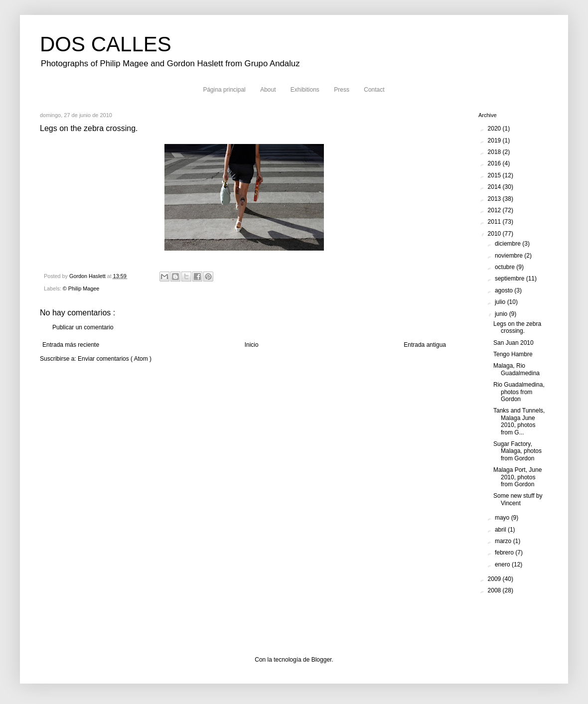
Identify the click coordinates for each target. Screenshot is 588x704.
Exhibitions (305, 90)
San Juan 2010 (514, 343)
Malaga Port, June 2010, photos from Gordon (517, 477)
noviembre (510, 256)
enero (503, 564)
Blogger (322, 660)
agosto (505, 290)
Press (342, 90)
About (268, 90)
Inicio (252, 345)
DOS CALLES (106, 44)
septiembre (511, 279)
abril (501, 530)
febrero (505, 553)
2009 (495, 579)
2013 (495, 199)
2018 (495, 152)
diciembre (509, 244)
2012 (495, 210)
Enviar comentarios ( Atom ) (115, 359)
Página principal (224, 90)
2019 (495, 141)
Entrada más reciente (71, 345)
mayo (503, 518)
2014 (495, 187)
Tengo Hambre (513, 354)
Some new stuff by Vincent (518, 499)
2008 (495, 590)
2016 (495, 163)
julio (501, 302)
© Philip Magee (81, 288)
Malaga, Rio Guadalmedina (516, 369)
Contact (374, 90)
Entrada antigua (425, 345)
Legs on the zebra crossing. (517, 327)
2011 (495, 222)
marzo (504, 541)
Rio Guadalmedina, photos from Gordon (519, 392)
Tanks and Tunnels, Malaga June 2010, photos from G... (519, 421)
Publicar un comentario (83, 327)
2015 (495, 175)
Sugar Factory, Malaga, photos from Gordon (517, 451)
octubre (506, 267)
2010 (495, 234)
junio (502, 314)
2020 (495, 129)
